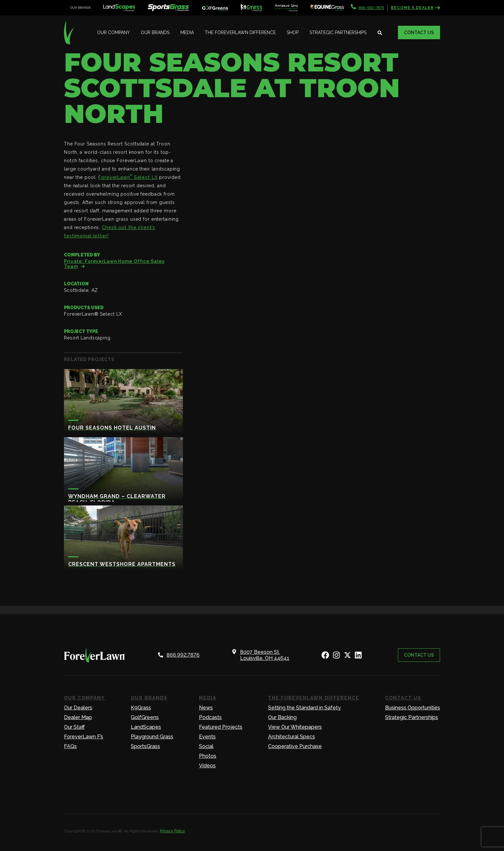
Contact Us (419, 32)
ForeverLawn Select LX (128, 177)
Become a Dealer (415, 8)
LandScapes (146, 727)
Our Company (113, 32)
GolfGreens (145, 717)
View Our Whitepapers (295, 727)
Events (207, 737)
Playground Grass (152, 737)
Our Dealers (78, 708)
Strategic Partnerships (338, 32)
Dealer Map (78, 717)
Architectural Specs (292, 737)
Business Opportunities (413, 708)
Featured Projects (221, 727)
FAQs (70, 746)
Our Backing (282, 717)
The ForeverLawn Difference (240, 32)
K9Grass (141, 708)
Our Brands (155, 32)
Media (187, 32)
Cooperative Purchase (295, 746)
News (206, 708)
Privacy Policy (173, 831)
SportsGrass (145, 746)
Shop (293, 32)
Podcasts (210, 717)
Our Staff (74, 727)
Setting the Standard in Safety (304, 708)
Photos (208, 756)
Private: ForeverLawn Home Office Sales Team (114, 264)
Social (206, 746)
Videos (207, 766)
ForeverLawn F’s (84, 737)
